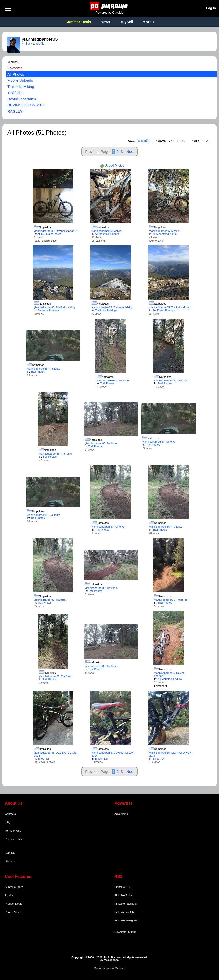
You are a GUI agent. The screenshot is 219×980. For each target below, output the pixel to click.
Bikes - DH (44, 759)
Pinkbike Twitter (124, 895)
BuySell (126, 22)
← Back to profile (33, 44)
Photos (9, 912)
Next (130, 151)
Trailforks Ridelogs (48, 310)
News (105, 22)
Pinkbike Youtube (125, 912)
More (147, 22)
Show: (162, 141)
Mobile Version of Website (110, 968)
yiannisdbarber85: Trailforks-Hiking (54, 307)
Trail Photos (38, 372)
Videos (18, 912)
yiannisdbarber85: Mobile (107, 231)
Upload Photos (112, 166)
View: (132, 141)
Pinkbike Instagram (126, 920)
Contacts (10, 814)
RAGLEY (15, 111)
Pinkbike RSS (123, 887)
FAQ (8, 822)
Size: (197, 141)
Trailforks (15, 93)
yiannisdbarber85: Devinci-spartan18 (56, 231)
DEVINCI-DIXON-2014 (26, 105)
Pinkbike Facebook (126, 904)
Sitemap (10, 861)
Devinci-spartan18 (22, 99)
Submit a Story (14, 887)
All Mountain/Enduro (49, 234)
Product (10, 895)
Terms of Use (13, 831)
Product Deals (13, 904)
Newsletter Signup (125, 932)
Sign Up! (10, 853)
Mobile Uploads (20, 80)
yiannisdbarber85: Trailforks (44, 369)
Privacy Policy (13, 839)
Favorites (15, 68)
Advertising (121, 814)
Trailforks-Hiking (21, 87)
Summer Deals (79, 22)
